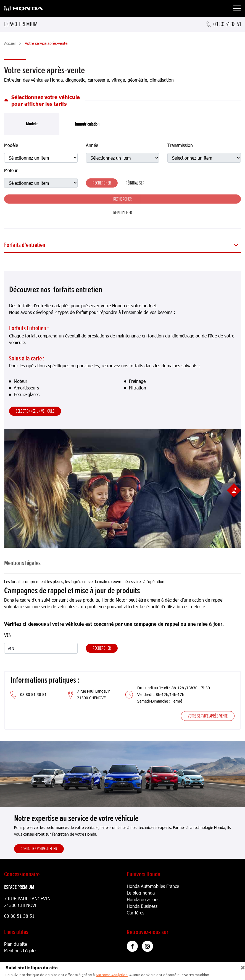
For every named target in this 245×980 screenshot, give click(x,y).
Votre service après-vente (208, 716)
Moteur (11, 170)
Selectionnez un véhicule (35, 411)
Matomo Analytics (112, 975)
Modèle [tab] (32, 124)
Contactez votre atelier (39, 849)
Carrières (135, 913)
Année (92, 145)
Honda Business (142, 906)
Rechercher (102, 648)
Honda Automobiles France (153, 886)
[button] (122, 245)
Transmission (180, 145)
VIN (8, 635)
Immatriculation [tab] (87, 124)
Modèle (11, 145)
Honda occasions (143, 899)
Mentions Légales (21, 951)
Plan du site (15, 944)
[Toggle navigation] (237, 9)
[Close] (241, 966)
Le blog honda (141, 893)
